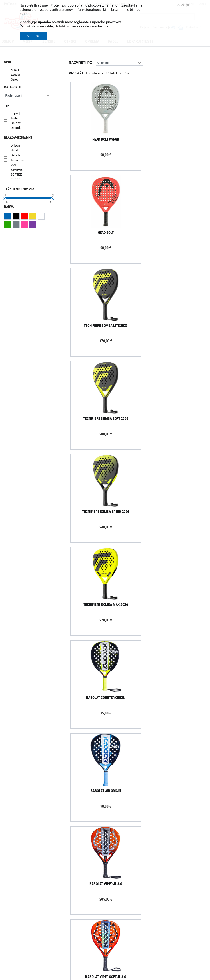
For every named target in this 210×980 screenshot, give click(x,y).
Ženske (16, 75)
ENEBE (15, 179)
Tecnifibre (17, 160)
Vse (126, 73)
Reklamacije (63, 925)
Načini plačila (64, 936)
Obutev (16, 123)
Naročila (60, 914)
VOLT (14, 165)
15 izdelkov (94, 73)
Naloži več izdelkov (137, 840)
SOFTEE (16, 174)
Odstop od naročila (68, 931)
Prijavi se (15, 906)
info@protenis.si (182, 954)
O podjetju (114, 896)
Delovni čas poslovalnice (124, 914)
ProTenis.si (167, 965)
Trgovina (113, 902)
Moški (15, 70)
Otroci (15, 79)
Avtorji (202, 977)
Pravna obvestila (66, 948)
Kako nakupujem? (67, 896)
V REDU (33, 36)
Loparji (15, 113)
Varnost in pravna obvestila (128, 972)
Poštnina (61, 908)
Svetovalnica (116, 942)
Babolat (16, 155)
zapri (184, 5)
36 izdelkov (113, 73)
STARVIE (17, 170)
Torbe (15, 118)
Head (14, 150)
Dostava (60, 902)
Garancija (61, 919)
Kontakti (113, 908)
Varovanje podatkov (68, 942)
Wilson (15, 145)
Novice (112, 937)
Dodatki (16, 128)
